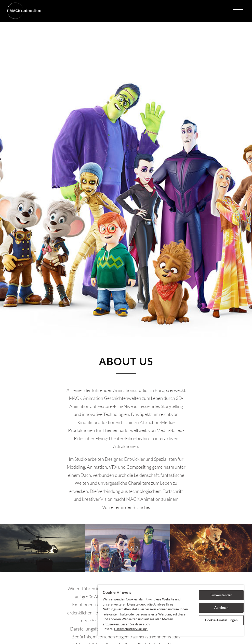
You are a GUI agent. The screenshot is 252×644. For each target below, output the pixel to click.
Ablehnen (221, 608)
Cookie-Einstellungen (221, 620)
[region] (171, 610)
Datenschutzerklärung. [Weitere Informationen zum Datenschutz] (131, 629)
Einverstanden (221, 595)
